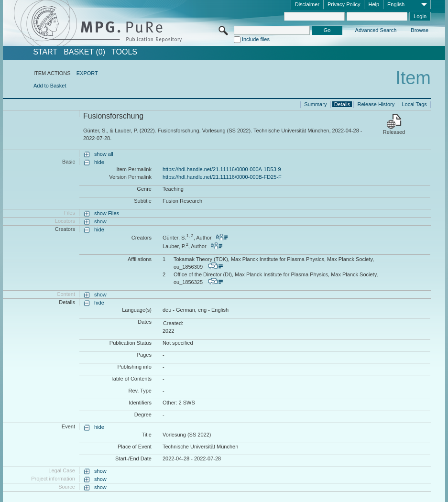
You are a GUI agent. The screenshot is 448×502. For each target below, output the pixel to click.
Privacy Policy (344, 4)
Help (374, 4)
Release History (376, 104)
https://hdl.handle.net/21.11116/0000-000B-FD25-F (222, 177)
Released (394, 132)
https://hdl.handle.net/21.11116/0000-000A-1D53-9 (222, 169)
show (100, 221)
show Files (107, 213)
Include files (256, 39)
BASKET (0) (84, 52)
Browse (420, 30)
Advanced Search (376, 30)
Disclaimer (307, 4)
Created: (173, 323)
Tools (124, 52)
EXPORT (87, 73)
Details (342, 104)
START (45, 52)
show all (104, 154)
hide (99, 162)
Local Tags (414, 104)
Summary (315, 104)
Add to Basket (50, 86)
